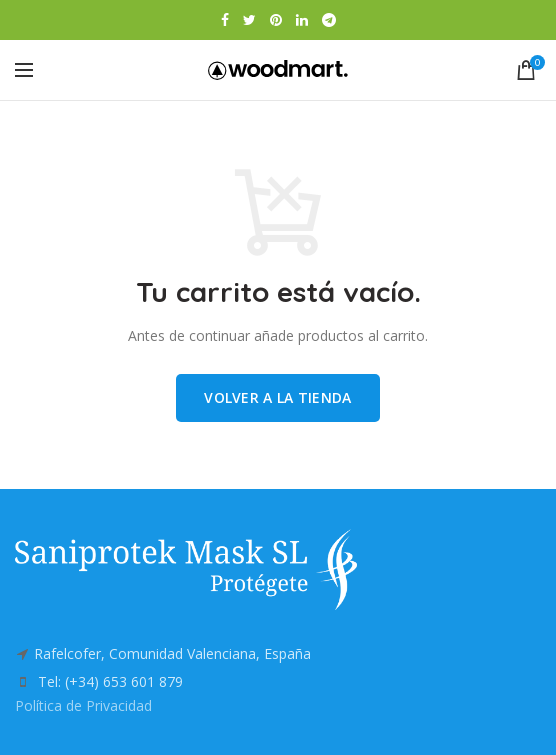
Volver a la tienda (277, 397)
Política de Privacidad (83, 705)
